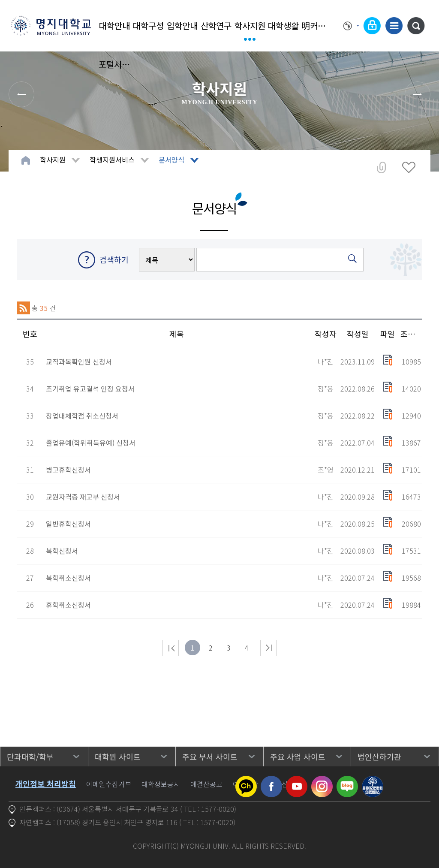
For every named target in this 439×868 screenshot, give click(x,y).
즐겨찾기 (409, 167)
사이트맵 (394, 26)
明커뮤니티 (317, 26)
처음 (171, 648)
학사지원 (250, 26)
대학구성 (148, 26)
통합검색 (416, 26)
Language (351, 26)
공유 (381, 167)
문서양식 (171, 160)
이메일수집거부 (109, 784)
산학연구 (216, 26)
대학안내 (114, 26)
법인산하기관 (379, 756)
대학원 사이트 (118, 756)
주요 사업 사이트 (298, 756)
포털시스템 (115, 64)
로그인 (372, 26)
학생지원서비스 (112, 160)
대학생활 (283, 26)
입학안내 (182, 26)
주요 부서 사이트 (210, 756)
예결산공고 (206, 784)
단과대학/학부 (30, 756)
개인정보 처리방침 (46, 784)
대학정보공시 (161, 784)
